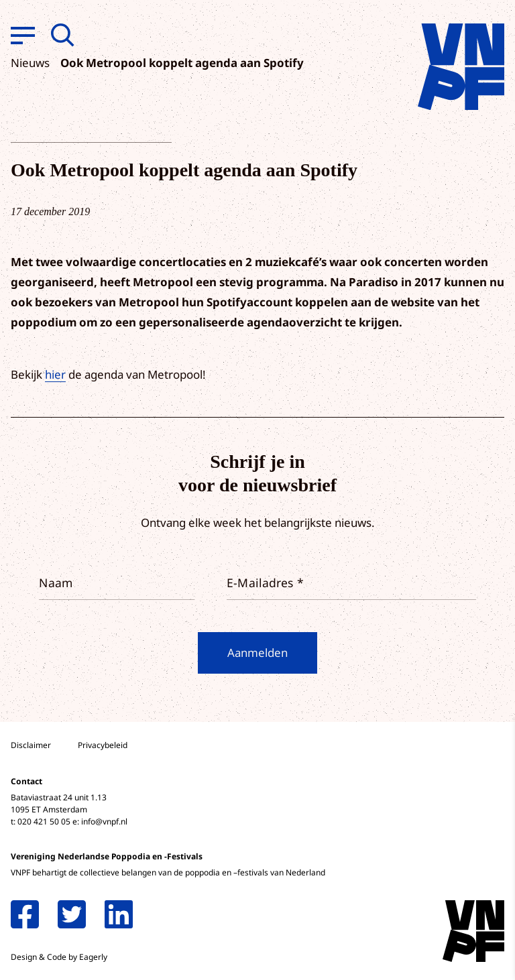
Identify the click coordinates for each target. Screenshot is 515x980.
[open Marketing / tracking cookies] (494, 867)
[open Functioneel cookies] (494, 827)
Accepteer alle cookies (401, 916)
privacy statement (449, 782)
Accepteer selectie (401, 955)
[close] (494, 743)
